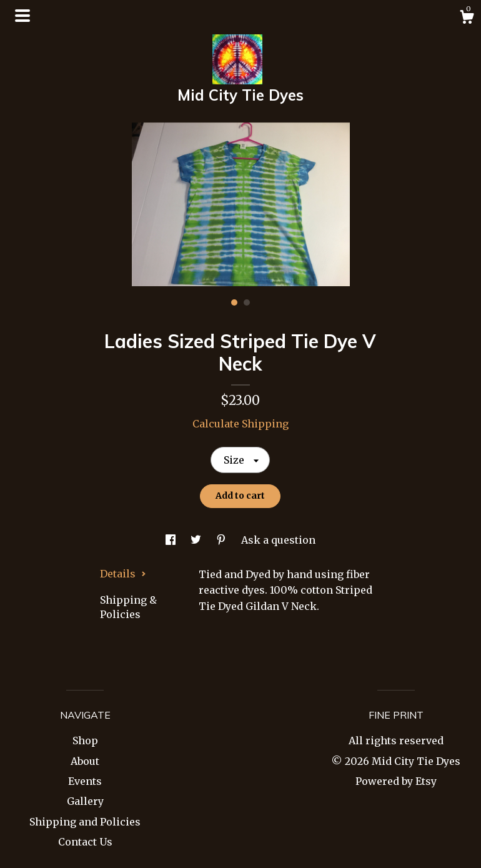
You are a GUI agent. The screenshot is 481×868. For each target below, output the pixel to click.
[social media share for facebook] (172, 540)
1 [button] (234, 302)
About (85, 761)
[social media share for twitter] (197, 540)
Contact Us (85, 842)
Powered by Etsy (396, 781)
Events (85, 781)
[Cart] (467, 19)
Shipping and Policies (85, 822)
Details (123, 574)
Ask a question (278, 540)
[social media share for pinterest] (222, 540)
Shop (85, 741)
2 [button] (247, 302)
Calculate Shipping (241, 424)
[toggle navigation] (22, 16)
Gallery (85, 801)
